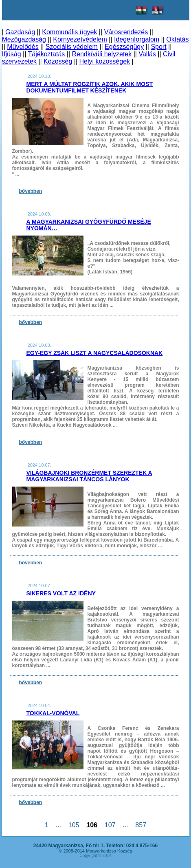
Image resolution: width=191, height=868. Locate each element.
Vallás (147, 54)
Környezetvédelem (80, 39)
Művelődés (23, 47)
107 (110, 825)
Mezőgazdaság (24, 39)
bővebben (31, 191)
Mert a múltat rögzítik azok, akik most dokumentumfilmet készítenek (90, 87)
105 (74, 825)
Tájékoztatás (47, 54)
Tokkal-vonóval (53, 713)
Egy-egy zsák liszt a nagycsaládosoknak (95, 353)
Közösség (58, 61)
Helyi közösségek (105, 61)
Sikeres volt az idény (61, 593)
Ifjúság (12, 54)
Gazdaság (20, 32)
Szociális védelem (72, 47)
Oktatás (177, 39)
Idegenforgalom (137, 39)
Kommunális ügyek (69, 32)
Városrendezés (126, 32)
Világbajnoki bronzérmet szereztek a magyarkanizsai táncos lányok (89, 476)
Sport (158, 47)
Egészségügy (124, 47)
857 (141, 825)
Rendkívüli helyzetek (102, 54)
